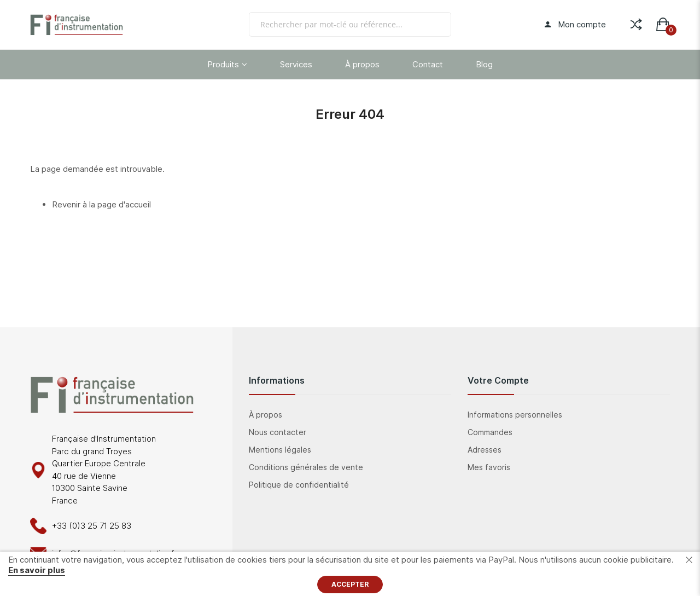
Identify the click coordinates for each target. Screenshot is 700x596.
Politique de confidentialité (299, 485)
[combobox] (350, 24)
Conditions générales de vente (306, 467)
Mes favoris (489, 467)
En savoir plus (37, 570)
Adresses (485, 450)
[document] (350, 574)
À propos (266, 415)
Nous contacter (278, 432)
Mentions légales (280, 450)
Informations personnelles (515, 415)
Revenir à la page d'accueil (101, 204)
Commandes (490, 432)
